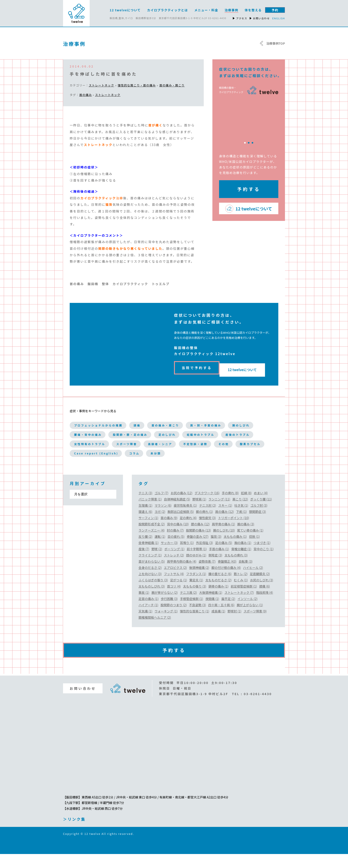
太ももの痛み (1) (235, 550)
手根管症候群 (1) (192, 613)
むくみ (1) (241, 594)
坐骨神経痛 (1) (148, 557)
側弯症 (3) (215, 569)
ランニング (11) (219, 513)
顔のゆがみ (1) (196, 569)
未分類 (177, 467)
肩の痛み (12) (225, 526)
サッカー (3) (169, 557)
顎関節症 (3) (257, 526)
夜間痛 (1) (212, 613)
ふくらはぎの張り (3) (153, 594)
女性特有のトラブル (188, 444)
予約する (249, 189)
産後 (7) (144, 563)
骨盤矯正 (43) (227, 575)
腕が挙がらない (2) (164, 606)
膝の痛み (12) (200, 538)
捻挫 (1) (254, 550)
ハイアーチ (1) (148, 619)
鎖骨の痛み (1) (218, 600)
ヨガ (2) (160, 526)
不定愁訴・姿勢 (134, 456)
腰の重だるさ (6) (220, 588)
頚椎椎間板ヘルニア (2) (155, 631)
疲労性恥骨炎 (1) (185, 519)
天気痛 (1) (145, 625)
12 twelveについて (247, 366)
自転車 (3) (245, 575)
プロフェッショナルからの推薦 (106, 422)
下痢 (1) (241, 526)
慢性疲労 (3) (207, 532)
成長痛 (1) (218, 625)
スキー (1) (225, 519)
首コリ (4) (174, 600)
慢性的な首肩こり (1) (194, 625)
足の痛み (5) (224, 557)
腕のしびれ (86, 433)
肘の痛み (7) (175, 544)
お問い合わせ (83, 702)
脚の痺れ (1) (204, 526)
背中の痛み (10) (178, 538)
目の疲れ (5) (176, 550)
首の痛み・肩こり (172, 85)
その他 (169, 456)
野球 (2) (157, 563)
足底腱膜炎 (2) (260, 588)
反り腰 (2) (145, 550)
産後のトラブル (139, 444)
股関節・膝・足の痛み (181, 433)
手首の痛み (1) (219, 563)
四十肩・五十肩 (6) (221, 619)
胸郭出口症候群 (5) (181, 526)
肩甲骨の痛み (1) (223, 538)
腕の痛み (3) (246, 538)
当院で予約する (197, 366)
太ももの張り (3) (195, 600)
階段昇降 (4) (265, 606)
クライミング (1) (150, 569)
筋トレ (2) (241, 588)
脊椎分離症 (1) (241, 563)
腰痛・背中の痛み (127, 433)
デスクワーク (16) (207, 507)
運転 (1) (160, 550)
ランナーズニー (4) (152, 544)
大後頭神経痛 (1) (211, 606)
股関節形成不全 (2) (152, 538)
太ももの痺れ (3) (236, 569)
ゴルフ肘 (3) (259, 519)
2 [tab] (249, 143)
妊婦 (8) (246, 507)
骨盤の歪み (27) (198, 550)
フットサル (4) (174, 588)
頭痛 (155, 422)
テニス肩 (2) (188, 606)
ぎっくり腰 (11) (261, 513)
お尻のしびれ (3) (261, 594)
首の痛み (86, 95)
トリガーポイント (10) (233, 532)
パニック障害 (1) (150, 513)
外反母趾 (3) (204, 557)
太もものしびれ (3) (152, 600)
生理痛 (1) (145, 519)
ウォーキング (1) (166, 625)
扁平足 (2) (228, 613)
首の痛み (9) (169, 532)
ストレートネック (101, 85)
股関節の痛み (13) (198, 544)
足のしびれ (227, 433)
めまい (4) (261, 507)
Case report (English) (104, 467)
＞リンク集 (74, 833)
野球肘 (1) (234, 625)
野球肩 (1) (199, 513)
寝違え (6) (145, 526)
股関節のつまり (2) (174, 619)
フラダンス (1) (196, 588)
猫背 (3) (216, 550)
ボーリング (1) (174, 563)
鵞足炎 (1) (196, 594)
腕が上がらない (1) (250, 619)
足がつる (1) (178, 594)
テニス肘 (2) (208, 519)
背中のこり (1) (263, 563)
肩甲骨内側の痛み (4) (182, 575)
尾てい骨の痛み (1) (250, 544)
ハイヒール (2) (253, 582)
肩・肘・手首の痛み (241, 422)
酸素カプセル (202, 456)
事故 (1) (144, 606)
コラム (152, 467)
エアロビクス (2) (175, 582)
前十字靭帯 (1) (197, 563)
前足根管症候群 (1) (244, 600)
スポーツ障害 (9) (255, 625)
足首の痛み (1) (148, 613)
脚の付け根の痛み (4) (226, 582)
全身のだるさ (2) (150, 582)
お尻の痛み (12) (182, 507)
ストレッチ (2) (174, 569)
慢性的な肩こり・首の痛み (137, 85)
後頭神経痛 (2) (199, 582)
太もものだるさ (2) (218, 594)
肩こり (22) (240, 513)
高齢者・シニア (90, 456)
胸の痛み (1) (243, 557)
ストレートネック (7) (239, 606)
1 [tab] (245, 143)
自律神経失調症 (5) (177, 513)
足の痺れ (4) (188, 532)
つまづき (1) (262, 557)
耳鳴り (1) (187, 557)
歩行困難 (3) (169, 613)
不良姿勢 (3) (198, 619)
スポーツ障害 (234, 444)
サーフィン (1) (148, 532)
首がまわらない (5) (152, 575)
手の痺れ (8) (230, 507)
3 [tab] (252, 143)
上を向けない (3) (150, 588)
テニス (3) (145, 507)
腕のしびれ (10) (224, 544)
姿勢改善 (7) (207, 575)
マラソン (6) (163, 519)
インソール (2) (247, 613)
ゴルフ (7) (161, 507)
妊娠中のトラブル (93, 444)
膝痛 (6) (265, 600)
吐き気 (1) (241, 519)
